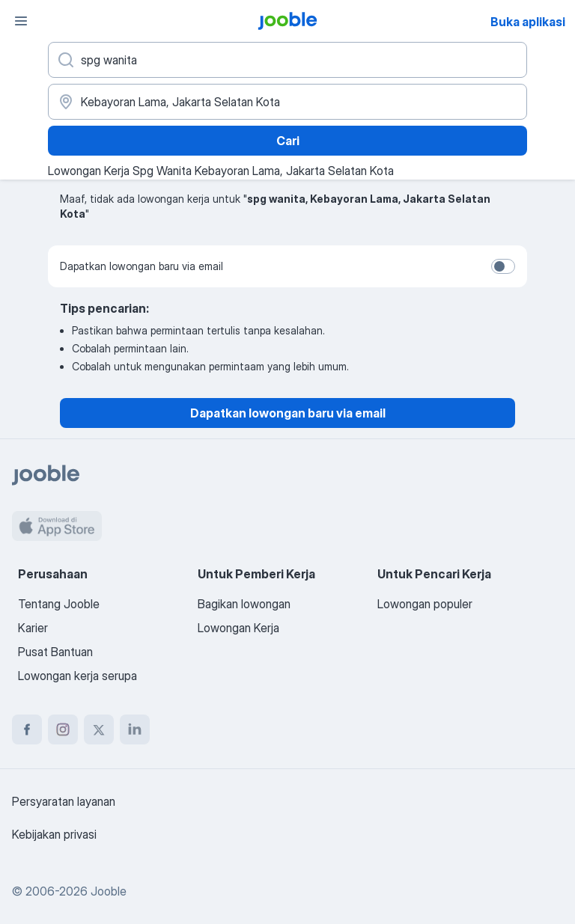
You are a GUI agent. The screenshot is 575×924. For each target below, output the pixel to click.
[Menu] (21, 21)
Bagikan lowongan (244, 604)
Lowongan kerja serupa (77, 676)
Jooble (109, 891)
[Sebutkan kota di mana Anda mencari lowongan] (287, 102)
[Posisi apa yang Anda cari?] (287, 60)
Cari (288, 141)
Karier (33, 628)
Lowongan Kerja (238, 628)
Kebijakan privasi (54, 834)
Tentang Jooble (59, 604)
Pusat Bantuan (55, 652)
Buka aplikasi (528, 22)
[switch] (503, 266)
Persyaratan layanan (64, 801)
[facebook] (27, 729)
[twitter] (99, 729)
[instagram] (63, 729)
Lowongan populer (425, 604)
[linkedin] (135, 729)
